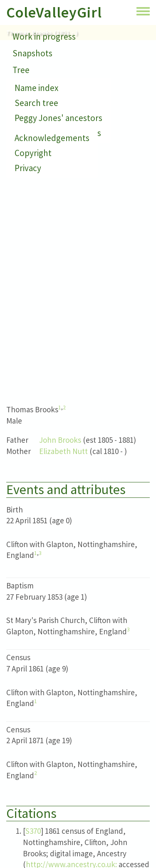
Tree (21, 70)
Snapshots (32, 53)
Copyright (33, 153)
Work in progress (44, 37)
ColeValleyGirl (54, 12)
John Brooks (60, 440)
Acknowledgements (52, 138)
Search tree (36, 103)
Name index (36, 88)
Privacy (28, 168)
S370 (33, 831)
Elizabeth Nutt (63, 451)
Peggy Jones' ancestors (58, 118)
